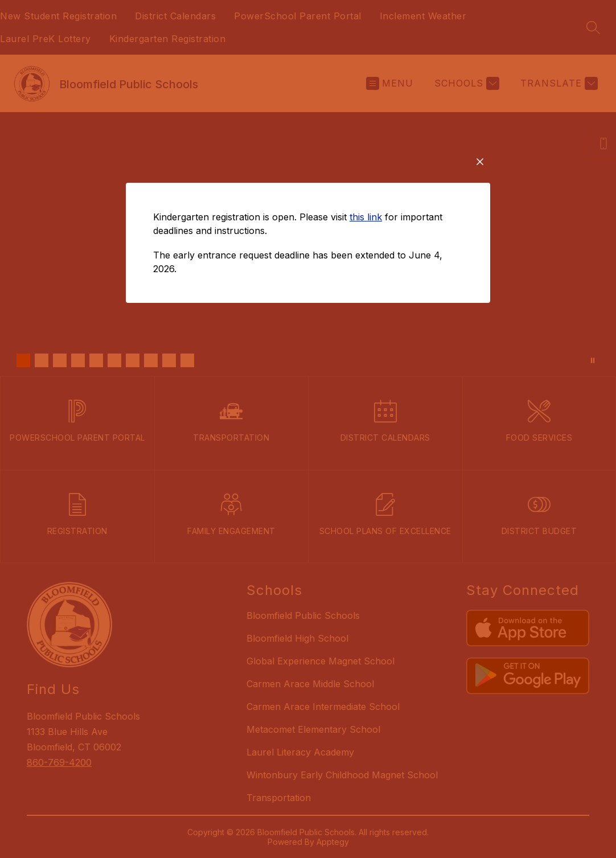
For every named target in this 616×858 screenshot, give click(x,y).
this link (366, 277)
